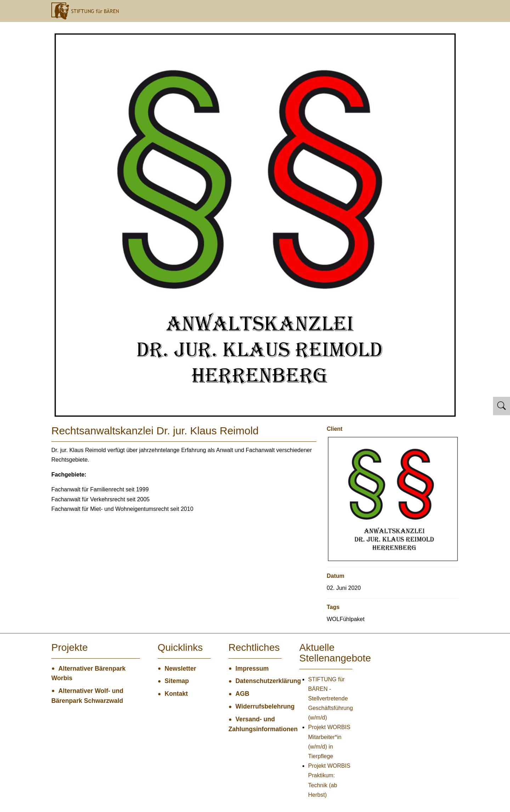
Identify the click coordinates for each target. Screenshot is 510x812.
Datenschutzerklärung (259, 681)
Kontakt (176, 694)
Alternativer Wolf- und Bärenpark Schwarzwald (87, 696)
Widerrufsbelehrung (259, 706)
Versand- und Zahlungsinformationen (255, 724)
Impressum (252, 669)
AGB (242, 694)
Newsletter (180, 669)
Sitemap (177, 681)
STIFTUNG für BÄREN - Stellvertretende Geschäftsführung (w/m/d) (330, 699)
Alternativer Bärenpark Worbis (89, 673)
